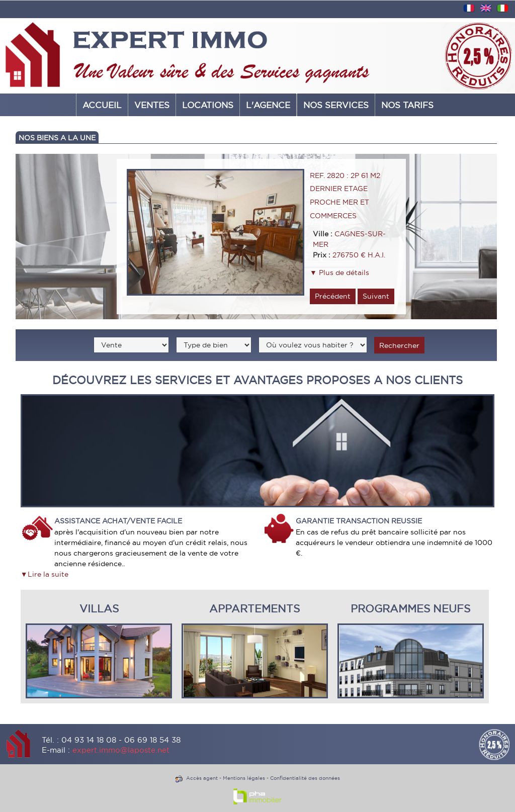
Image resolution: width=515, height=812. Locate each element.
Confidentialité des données (305, 778)
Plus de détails (343, 273)
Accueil (102, 105)
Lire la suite (48, 574)
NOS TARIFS (407, 105)
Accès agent (202, 778)
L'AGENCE (268, 105)
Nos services (336, 105)
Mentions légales (244, 778)
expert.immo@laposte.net (121, 750)
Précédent (333, 296)
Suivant (376, 296)
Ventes (152, 105)
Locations (208, 105)
